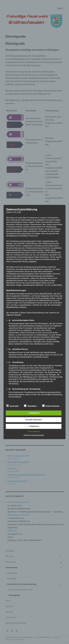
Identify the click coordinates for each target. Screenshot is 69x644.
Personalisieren (34, 432)
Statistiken (30, 406)
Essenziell (12, 406)
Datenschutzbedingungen (34, 435)
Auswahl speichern (34, 420)
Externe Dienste (51, 406)
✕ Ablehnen (34, 426)
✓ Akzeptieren (34, 413)
